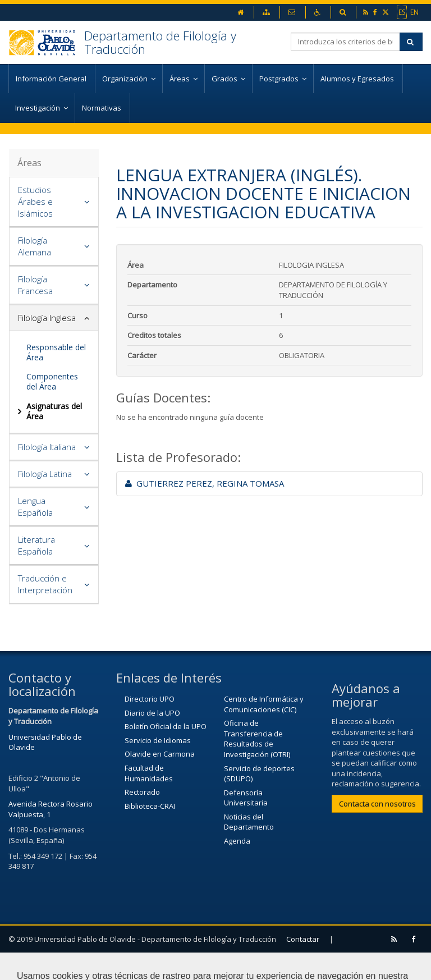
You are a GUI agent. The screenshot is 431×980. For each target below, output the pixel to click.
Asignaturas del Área (54, 411)
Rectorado (142, 792)
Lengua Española (35, 507)
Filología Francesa (35, 285)
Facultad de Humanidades (149, 773)
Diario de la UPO (152, 713)
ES (402, 12)
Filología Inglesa (47, 318)
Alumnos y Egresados (358, 79)
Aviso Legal (33, 966)
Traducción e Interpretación (45, 584)
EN (414, 12)
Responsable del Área (56, 352)
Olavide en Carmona (160, 754)
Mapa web (94, 966)
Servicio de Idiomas (158, 740)
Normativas (102, 108)
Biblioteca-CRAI (150, 806)
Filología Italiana (47, 447)
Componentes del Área (52, 381)
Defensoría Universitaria (246, 798)
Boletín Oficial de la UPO (166, 726)
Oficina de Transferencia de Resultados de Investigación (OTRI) (257, 739)
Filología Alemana (35, 246)
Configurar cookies (169, 966)
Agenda (237, 841)
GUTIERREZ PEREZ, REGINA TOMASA (205, 483)
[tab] (54, 202)
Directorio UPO (150, 699)
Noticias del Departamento (249, 822)
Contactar (303, 939)
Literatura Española (36, 545)
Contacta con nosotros (377, 804)
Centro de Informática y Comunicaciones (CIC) (264, 704)
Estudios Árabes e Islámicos (35, 202)
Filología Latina (45, 474)
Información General (52, 79)
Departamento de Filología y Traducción (160, 42)
